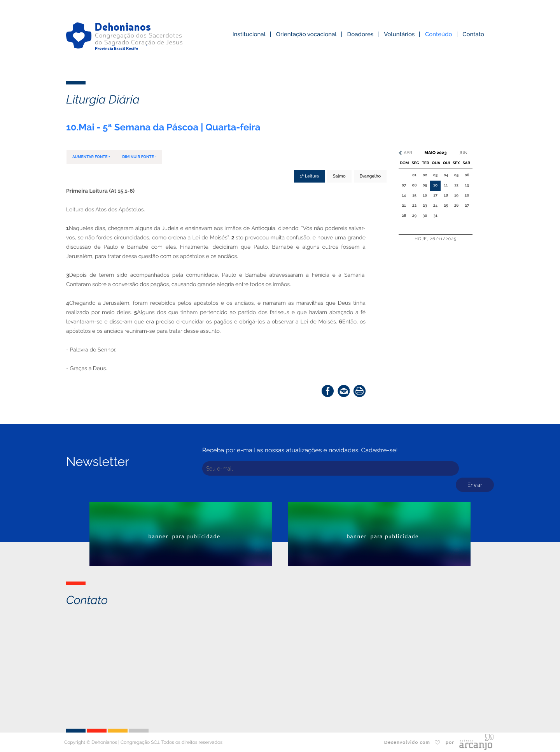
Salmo (339, 176)
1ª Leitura (309, 176)
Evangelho (370, 176)
